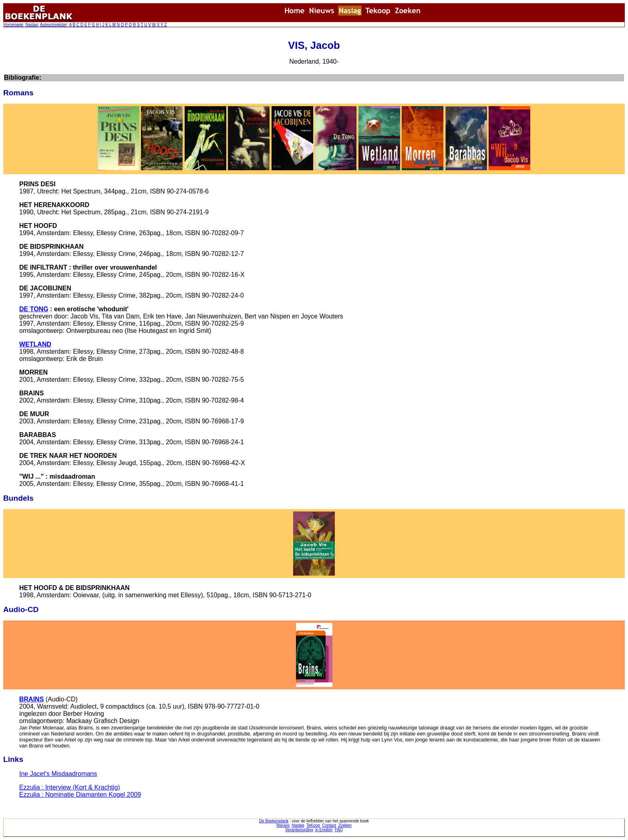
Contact (329, 825)
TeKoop (313, 825)
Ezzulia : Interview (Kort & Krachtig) (70, 787)
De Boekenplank (274, 821)
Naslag (31, 25)
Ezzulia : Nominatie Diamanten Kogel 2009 (80, 795)
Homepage (13, 25)
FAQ (339, 830)
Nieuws (283, 825)
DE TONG (34, 309)
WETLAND (35, 344)
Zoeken (345, 825)
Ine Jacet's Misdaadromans (58, 774)
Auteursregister (54, 25)
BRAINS (31, 699)
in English (324, 830)
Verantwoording (299, 830)
